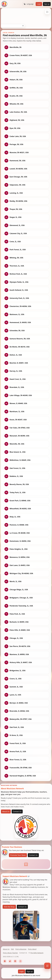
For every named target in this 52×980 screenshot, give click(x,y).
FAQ (12, 949)
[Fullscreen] (47, 12)
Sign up (47, 4)
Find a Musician (21, 949)
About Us (6, 811)
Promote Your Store (18, 855)
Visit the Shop (9, 907)
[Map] (47, 966)
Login (39, 4)
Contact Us (17, 811)
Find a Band (32, 949)
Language (29, 4)
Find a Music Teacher (10, 953)
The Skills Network (37, 953)
